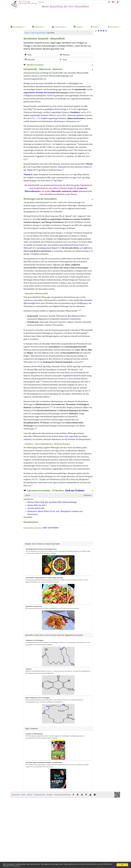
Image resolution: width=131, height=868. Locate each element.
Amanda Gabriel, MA (36, 508)
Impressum (15, 795)
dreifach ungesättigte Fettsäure (54, 118)
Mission (30, 795)
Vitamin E (28, 174)
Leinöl (82, 245)
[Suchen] (72, 2)
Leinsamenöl (61, 178)
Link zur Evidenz (75, 491)
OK (122, 865)
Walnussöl (62, 167)
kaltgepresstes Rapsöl (49, 248)
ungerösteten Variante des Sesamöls (40, 93)
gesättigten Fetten (52, 109)
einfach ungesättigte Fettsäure (36, 115)
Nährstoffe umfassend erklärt (65, 191)
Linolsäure (75, 112)
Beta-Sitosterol (74, 316)
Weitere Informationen (12, 866)
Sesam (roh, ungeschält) (68, 436)
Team (23, 795)
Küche (28, 495)
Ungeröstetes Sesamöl (71, 376)
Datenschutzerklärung (62, 795)
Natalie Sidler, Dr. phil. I (37, 505)
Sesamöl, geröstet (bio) (38, 33)
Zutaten (27, 33)
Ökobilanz (87, 495)
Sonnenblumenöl (66, 245)
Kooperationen (40, 795)
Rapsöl (30, 170)
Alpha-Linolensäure (76, 118)
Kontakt (50, 795)
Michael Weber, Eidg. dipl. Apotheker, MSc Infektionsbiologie (52, 502)
